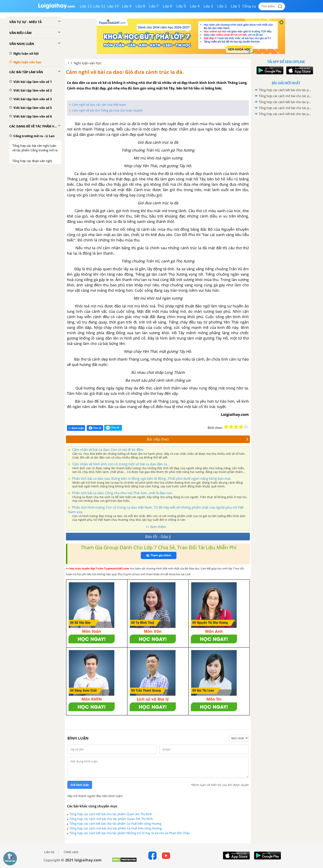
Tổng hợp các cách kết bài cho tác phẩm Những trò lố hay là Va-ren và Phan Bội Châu (130, 833)
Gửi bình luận (80, 785)
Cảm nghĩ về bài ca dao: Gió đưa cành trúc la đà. (125, 72)
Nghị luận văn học (88, 63)
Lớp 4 (195, 6)
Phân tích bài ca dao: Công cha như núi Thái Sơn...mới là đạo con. (122, 493)
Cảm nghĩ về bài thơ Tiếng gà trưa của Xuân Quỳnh (107, 110)
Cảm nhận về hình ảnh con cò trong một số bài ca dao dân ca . (120, 464)
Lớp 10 (113, 6)
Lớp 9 (127, 6)
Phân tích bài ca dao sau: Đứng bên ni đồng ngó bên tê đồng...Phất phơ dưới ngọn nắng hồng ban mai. (151, 479)
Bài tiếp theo (198, 439)
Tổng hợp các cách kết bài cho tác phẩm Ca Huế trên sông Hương (115, 823)
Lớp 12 (86, 6)
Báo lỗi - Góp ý (158, 536)
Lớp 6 (168, 6)
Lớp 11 (99, 6)
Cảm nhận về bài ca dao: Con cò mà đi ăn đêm (107, 450)
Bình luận (76, 428)
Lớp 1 (236, 6)
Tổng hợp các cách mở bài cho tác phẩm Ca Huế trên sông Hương (116, 828)
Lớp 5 (181, 6)
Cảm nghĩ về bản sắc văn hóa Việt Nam (99, 105)
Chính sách (71, 852)
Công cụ (249, 6)
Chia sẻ (95, 428)
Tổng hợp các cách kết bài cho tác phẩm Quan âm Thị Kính (111, 814)
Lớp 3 (208, 6)
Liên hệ (49, 852)
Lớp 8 (140, 6)
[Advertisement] (286, 182)
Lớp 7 (154, 6)
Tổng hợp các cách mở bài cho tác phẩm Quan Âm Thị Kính (111, 819)
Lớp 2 (222, 6)
